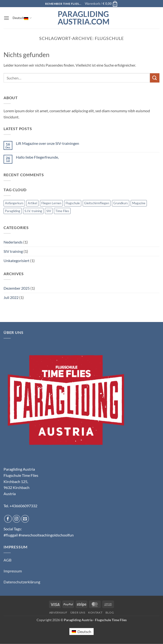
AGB (7, 560)
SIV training (13, 251)
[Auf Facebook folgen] (8, 519)
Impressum (13, 571)
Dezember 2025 (17, 288)
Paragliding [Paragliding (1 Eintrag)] (13, 211)
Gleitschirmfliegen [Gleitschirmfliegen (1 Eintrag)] (97, 203)
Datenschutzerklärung (22, 582)
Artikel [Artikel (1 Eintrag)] (32, 203)
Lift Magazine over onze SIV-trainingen (48, 143)
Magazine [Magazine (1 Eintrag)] (139, 203)
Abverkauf (58, 612)
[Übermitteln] (155, 78)
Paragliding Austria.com (81, 18)
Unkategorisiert (17, 261)
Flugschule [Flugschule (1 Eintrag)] (73, 203)
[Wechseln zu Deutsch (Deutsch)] (81, 632)
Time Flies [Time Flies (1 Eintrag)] (62, 211)
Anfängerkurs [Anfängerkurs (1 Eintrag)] (14, 203)
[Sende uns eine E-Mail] (25, 519)
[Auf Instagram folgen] (17, 519)
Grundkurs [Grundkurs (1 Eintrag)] (121, 203)
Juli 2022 (11, 297)
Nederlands (13, 242)
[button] (101, 4)
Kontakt (95, 612)
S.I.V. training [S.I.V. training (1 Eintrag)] (33, 211)
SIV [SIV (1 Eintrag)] (49, 211)
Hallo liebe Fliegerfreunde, (37, 157)
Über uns (78, 612)
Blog (110, 612)
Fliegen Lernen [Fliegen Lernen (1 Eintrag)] (51, 203)
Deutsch (22, 18)
